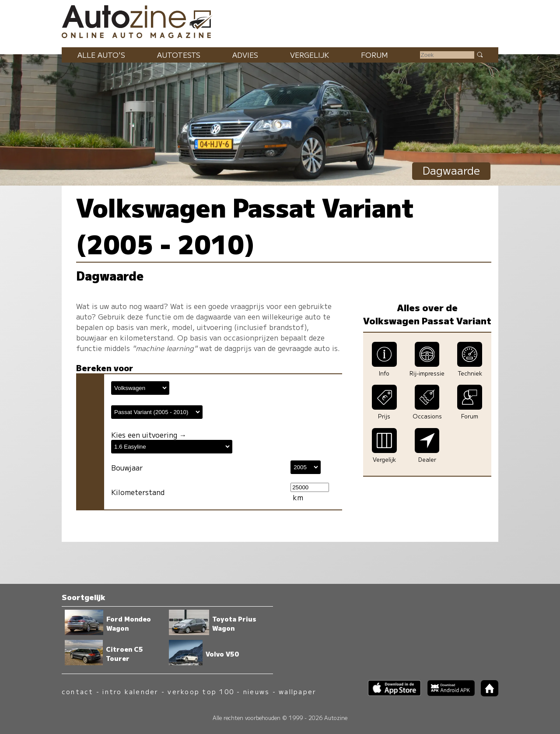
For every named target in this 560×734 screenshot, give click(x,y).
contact (78, 691)
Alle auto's (101, 55)
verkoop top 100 (201, 691)
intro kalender (130, 691)
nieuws (256, 691)
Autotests (179, 55)
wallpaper (297, 691)
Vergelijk (310, 55)
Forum (374, 55)
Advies (245, 55)
